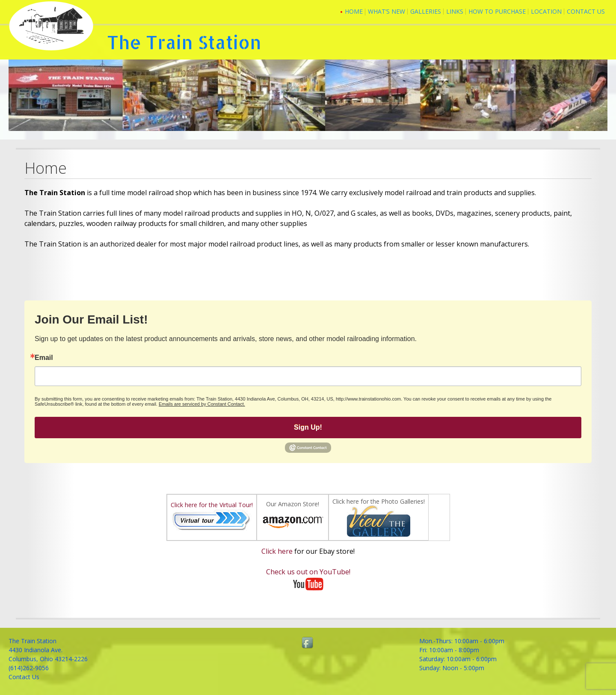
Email (44, 358)
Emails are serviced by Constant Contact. (202, 404)
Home (354, 11)
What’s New (386, 11)
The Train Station (184, 42)
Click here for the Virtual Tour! (212, 505)
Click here (277, 551)
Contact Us (586, 11)
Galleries (426, 11)
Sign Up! (308, 427)
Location (546, 11)
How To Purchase (497, 11)
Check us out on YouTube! (308, 572)
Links (455, 11)
